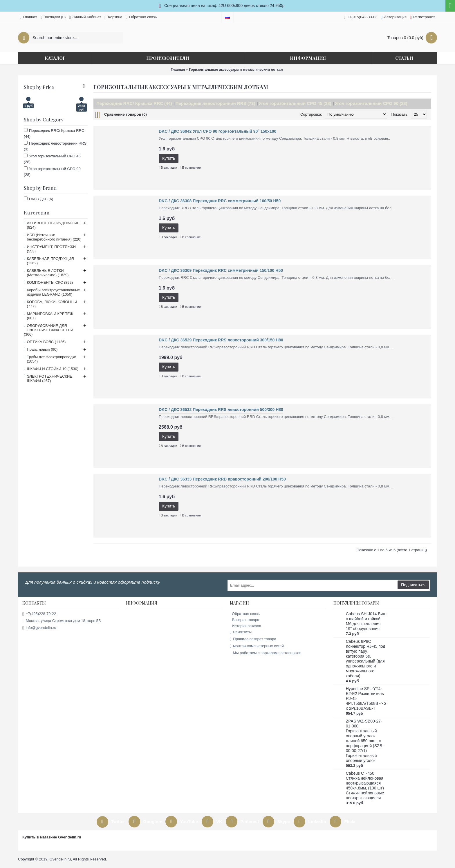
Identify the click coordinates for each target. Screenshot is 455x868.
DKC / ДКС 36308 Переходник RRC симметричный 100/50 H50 (220, 201)
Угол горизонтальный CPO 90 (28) (371, 103)
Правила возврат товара (253, 639)
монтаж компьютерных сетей (257, 646)
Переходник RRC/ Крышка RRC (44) (134, 103)
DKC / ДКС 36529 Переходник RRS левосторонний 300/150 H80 (221, 340)
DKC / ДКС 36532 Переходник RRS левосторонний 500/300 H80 (221, 410)
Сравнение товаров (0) (126, 114)
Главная (178, 70)
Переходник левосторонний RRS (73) (215, 103)
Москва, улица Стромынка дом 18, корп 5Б (62, 621)
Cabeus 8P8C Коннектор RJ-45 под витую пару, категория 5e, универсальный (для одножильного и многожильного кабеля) (366, 659)
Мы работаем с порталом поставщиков (266, 653)
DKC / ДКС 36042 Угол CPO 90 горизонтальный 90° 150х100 (217, 131)
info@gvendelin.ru (39, 628)
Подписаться (413, 585)
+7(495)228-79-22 (39, 614)
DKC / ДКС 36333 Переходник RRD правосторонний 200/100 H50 (222, 479)
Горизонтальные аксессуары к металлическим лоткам (236, 70)
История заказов (245, 626)
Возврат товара (245, 620)
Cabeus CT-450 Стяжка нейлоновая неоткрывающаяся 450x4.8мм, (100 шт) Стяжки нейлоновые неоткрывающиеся (365, 786)
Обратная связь (245, 614)
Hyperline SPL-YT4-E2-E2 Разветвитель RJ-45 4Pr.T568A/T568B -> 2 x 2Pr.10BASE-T (366, 698)
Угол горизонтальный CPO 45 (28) (295, 103)
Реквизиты (241, 632)
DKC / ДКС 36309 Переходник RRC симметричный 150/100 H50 (221, 270)
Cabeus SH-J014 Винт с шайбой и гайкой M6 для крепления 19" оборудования (366, 621)
